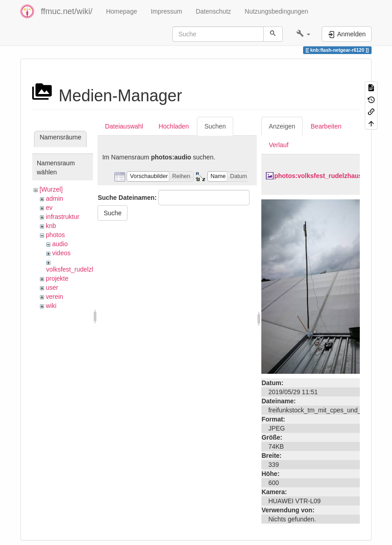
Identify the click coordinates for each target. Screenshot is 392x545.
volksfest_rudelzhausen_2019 (88, 269)
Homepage (122, 11)
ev (49, 208)
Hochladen (174, 126)
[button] (303, 34)
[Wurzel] (51, 189)
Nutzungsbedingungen (276, 11)
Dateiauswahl (124, 126)
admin (54, 198)
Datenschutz (213, 11)
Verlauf (279, 145)
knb (51, 226)
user (52, 287)
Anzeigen (282, 126)
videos (61, 253)
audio (60, 244)
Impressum (166, 11)
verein (54, 297)
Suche (113, 213)
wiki (51, 306)
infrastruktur (63, 217)
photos (55, 235)
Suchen (215, 126)
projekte (57, 278)
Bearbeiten (326, 126)
